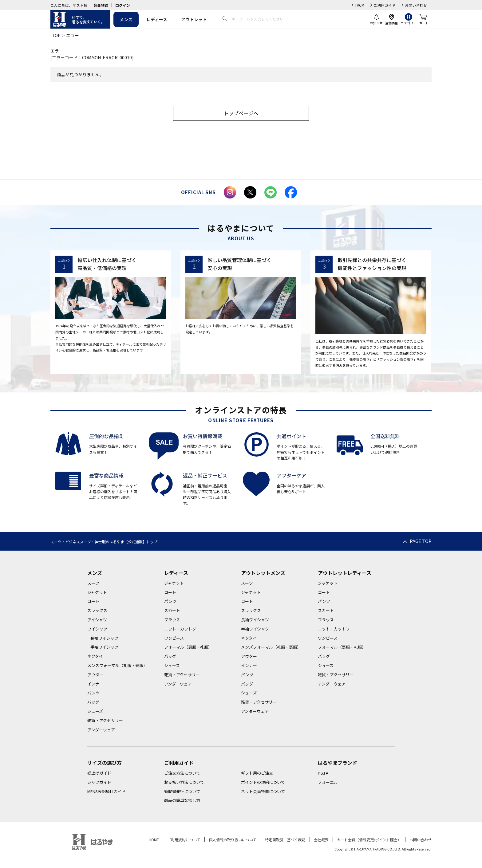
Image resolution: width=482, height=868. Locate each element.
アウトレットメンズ (263, 573)
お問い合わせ (416, 5)
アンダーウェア (101, 730)
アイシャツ (97, 620)
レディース (157, 19)
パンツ (93, 694)
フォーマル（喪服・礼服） (188, 648)
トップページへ (241, 114)
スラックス (97, 611)
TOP (56, 35)
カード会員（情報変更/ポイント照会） (369, 840)
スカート (172, 611)
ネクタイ (95, 657)
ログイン (123, 5)
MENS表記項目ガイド (107, 792)
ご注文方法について (182, 774)
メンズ (126, 19)
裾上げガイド (99, 774)
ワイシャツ (97, 629)
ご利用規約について (184, 840)
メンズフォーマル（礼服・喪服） (117, 666)
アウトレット (194, 19)
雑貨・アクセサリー (105, 721)
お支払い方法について (184, 783)
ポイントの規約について (263, 783)
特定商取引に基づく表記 (285, 840)
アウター (95, 675)
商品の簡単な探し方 (182, 801)
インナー (95, 684)
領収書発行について (182, 792)
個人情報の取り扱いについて (233, 840)
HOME (154, 840)
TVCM (360, 5)
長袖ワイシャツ (104, 639)
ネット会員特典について (263, 792)
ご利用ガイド (385, 5)
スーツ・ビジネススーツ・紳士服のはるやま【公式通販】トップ (104, 542)
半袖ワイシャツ (104, 648)
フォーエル (328, 783)
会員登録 (101, 5)
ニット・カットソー (182, 629)
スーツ (93, 584)
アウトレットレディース (345, 573)
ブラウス (172, 620)
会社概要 (321, 840)
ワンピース (174, 639)
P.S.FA (323, 774)
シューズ (95, 712)
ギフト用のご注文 (257, 774)
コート (93, 602)
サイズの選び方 (105, 764)
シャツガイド (99, 783)
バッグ (93, 703)
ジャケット (97, 593)
